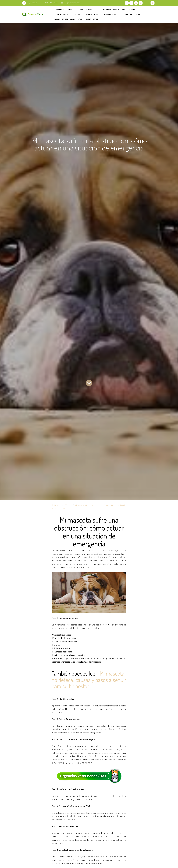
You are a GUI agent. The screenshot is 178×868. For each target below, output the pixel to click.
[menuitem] (72, 10)
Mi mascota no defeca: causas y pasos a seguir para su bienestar (89, 680)
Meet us (33, 3)
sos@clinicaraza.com (72, 3)
